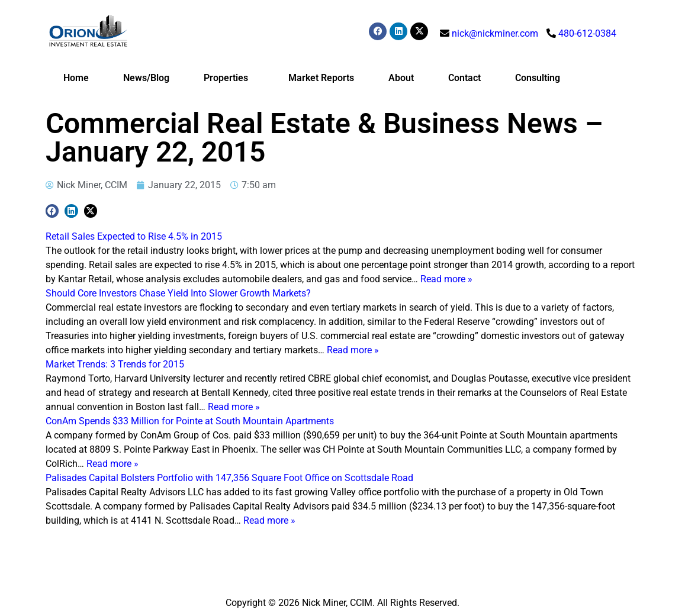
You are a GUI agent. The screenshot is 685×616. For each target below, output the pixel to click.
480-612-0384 (587, 33)
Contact (464, 78)
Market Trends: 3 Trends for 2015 (115, 364)
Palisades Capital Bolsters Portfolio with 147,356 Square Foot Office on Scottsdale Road (229, 478)
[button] (52, 211)
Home (76, 78)
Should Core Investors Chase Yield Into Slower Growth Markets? (178, 293)
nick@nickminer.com (495, 33)
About (401, 78)
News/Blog (146, 78)
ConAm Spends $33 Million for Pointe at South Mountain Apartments (190, 421)
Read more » (446, 279)
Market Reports (321, 78)
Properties (229, 78)
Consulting (538, 78)
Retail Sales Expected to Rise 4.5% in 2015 (134, 236)
